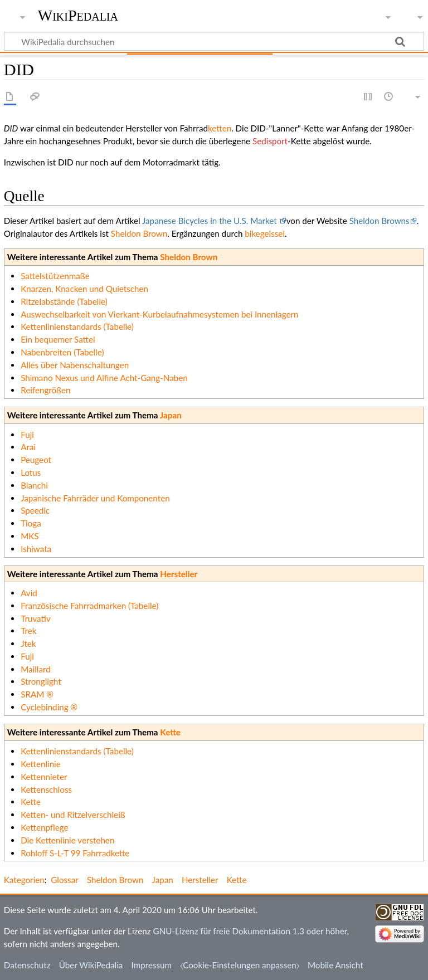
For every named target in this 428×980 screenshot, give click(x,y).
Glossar (64, 880)
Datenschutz (27, 965)
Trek (28, 631)
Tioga (31, 523)
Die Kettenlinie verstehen (67, 840)
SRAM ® (37, 694)
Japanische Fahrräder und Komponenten (95, 498)
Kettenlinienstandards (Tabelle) (77, 326)
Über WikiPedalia (91, 965)
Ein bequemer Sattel (58, 339)
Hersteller (179, 574)
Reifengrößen (45, 390)
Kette (170, 732)
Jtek (28, 643)
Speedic (35, 510)
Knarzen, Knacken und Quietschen (84, 289)
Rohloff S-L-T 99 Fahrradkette (75, 853)
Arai (28, 447)
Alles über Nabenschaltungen (75, 365)
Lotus (31, 472)
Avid (29, 593)
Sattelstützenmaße (55, 276)
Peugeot (36, 460)
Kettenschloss (46, 789)
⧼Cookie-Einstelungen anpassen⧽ (240, 965)
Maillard (36, 669)
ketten (220, 128)
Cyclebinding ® (49, 707)
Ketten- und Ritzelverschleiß (73, 815)
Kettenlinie (41, 764)
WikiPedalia (78, 15)
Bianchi (34, 485)
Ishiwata (36, 549)
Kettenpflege (44, 827)
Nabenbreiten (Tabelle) (62, 352)
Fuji (27, 435)
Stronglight (41, 681)
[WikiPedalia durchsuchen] (214, 41)
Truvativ (36, 618)
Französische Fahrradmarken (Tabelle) (89, 606)
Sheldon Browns (380, 221)
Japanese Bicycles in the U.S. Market (211, 221)
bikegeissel (265, 233)
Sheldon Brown (139, 233)
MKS (30, 536)
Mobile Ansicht (335, 965)
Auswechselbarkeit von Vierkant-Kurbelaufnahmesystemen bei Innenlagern (159, 314)
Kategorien (24, 880)
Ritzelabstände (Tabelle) (64, 301)
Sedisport (270, 141)
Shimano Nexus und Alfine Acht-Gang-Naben (104, 378)
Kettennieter (44, 777)
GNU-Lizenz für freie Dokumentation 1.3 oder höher (250, 931)
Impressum (152, 965)
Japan (171, 415)
